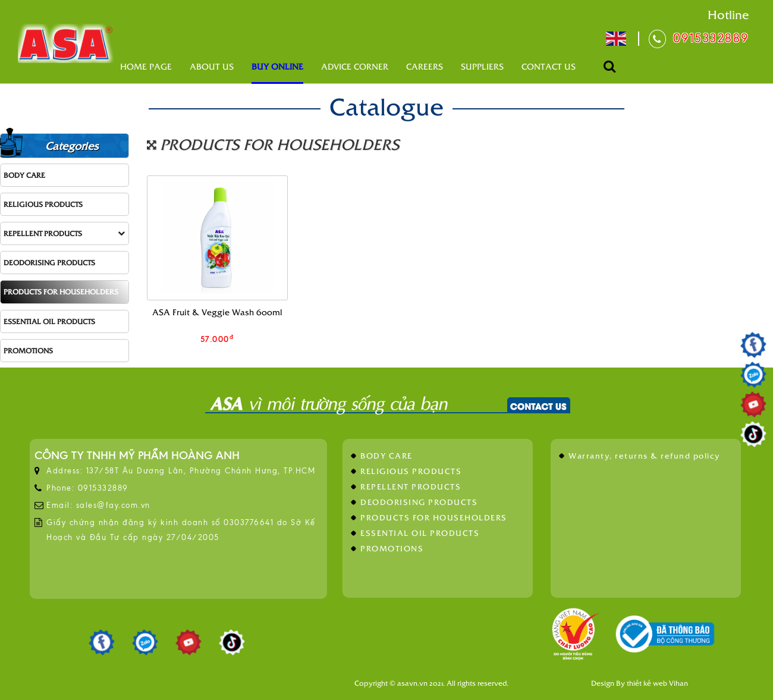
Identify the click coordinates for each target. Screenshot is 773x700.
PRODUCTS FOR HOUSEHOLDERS (61, 291)
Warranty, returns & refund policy (644, 455)
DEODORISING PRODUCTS (49, 262)
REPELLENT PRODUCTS (64, 233)
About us (212, 66)
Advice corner (355, 66)
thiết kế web (647, 683)
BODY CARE (24, 175)
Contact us (549, 66)
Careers (425, 66)
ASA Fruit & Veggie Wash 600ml (217, 312)
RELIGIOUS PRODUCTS (43, 204)
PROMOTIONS (28, 350)
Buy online (277, 66)
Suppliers (482, 66)
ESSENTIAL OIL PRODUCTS (49, 321)
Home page (146, 66)
